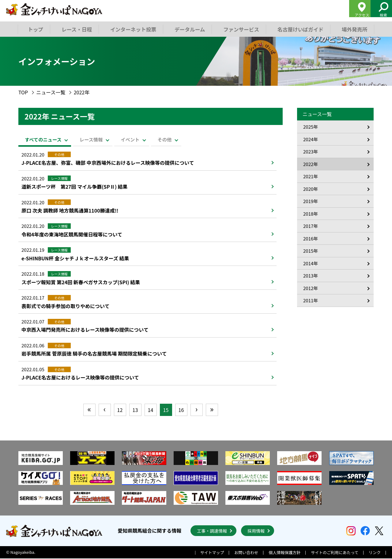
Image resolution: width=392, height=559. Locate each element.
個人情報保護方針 (285, 553)
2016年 (311, 238)
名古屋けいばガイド (298, 29)
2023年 (311, 151)
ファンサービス (239, 29)
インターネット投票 (133, 29)
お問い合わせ (246, 553)
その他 (201, 139)
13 (135, 410)
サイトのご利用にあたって (335, 553)
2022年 (311, 164)
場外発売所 (352, 29)
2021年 (311, 176)
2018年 (311, 214)
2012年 (311, 288)
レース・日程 (77, 29)
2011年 (311, 300)
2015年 (311, 251)
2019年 (311, 201)
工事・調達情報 (212, 531)
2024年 (311, 139)
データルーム (189, 29)
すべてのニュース (47, 139)
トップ (36, 29)
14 (151, 410)
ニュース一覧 (51, 92)
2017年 (311, 226)
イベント (156, 139)
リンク (375, 553)
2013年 (311, 276)
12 (120, 410)
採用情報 (256, 531)
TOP (23, 92)
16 (181, 410)
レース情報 (106, 139)
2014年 (311, 263)
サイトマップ (212, 553)
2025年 (311, 127)
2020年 (311, 189)
